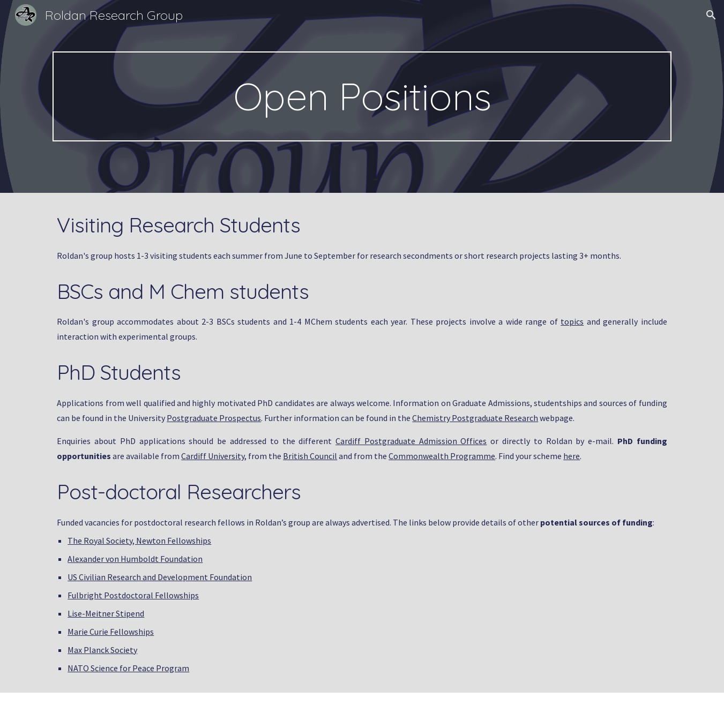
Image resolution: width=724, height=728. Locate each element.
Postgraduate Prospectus (214, 418)
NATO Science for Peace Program (128, 668)
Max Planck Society (102, 650)
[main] (362, 96)
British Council (310, 456)
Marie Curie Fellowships (111, 632)
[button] (711, 15)
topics (572, 321)
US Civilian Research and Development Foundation (160, 577)
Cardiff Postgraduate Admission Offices (411, 441)
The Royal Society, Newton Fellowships (139, 541)
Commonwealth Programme (442, 456)
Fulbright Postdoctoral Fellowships (133, 595)
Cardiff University (213, 456)
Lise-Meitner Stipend (106, 613)
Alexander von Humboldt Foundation (135, 559)
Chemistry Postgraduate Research (475, 418)
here (572, 456)
